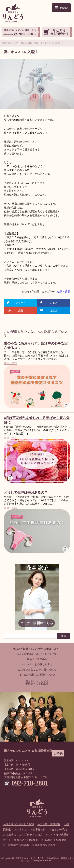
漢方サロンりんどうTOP (20, 824)
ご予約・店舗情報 (50, 824)
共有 (21, 310)
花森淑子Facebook (55, 840)
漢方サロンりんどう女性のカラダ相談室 (37, 683)
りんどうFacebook (28, 840)
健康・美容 (33, 43)
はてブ (54, 310)
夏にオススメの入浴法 (50, 43)
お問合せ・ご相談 (32, 835)
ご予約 (58, 754)
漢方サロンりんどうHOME (14, 43)
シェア (54, 303)
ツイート (21, 303)
